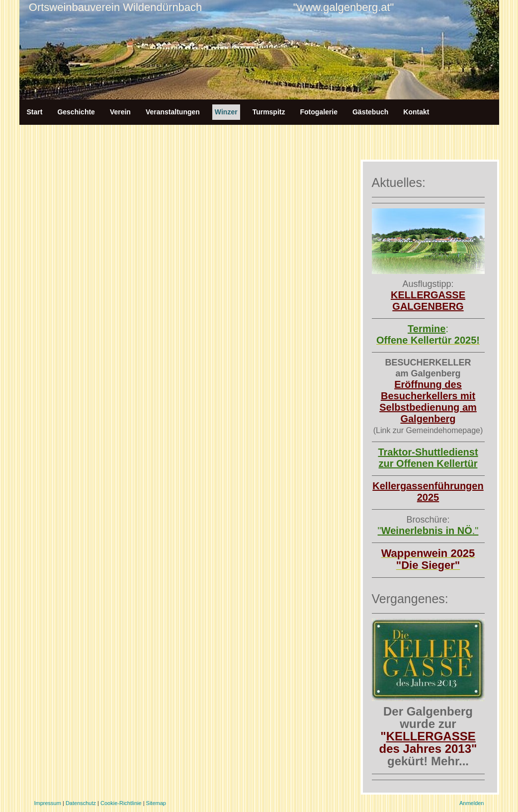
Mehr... (450, 761)
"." (428, 531)
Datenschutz (81, 803)
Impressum (48, 803)
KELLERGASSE (431, 736)
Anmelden (472, 803)
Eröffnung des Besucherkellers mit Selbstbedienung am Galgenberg (428, 402)
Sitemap (156, 803)
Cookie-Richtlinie (121, 803)
